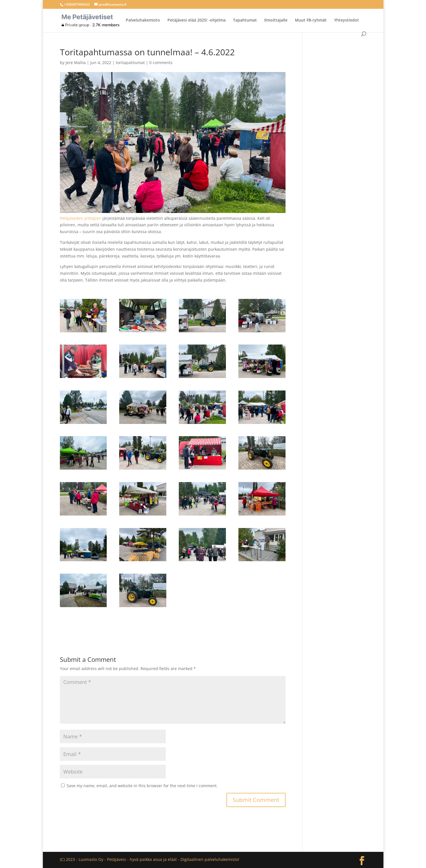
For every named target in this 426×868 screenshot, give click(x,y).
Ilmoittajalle (276, 20)
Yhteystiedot (347, 20)
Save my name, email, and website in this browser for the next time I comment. (142, 786)
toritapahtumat (130, 63)
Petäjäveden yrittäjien (81, 218)
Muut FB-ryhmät (311, 20)
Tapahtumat (245, 20)
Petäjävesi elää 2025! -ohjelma (197, 20)
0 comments (161, 63)
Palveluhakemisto (143, 20)
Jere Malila (76, 63)
